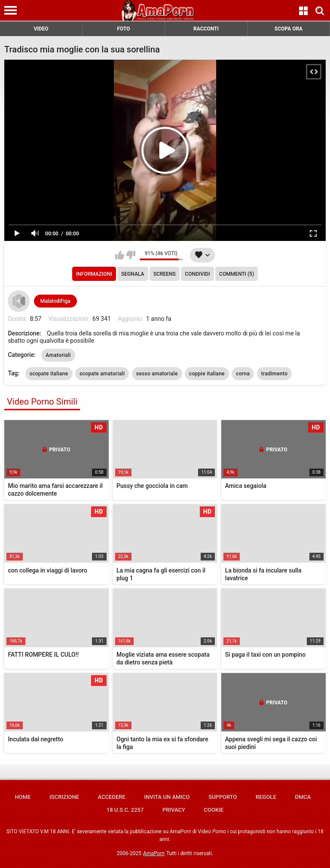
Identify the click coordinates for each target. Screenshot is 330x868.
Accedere (112, 797)
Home (23, 797)
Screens (165, 274)
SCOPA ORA (289, 29)
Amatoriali (58, 355)
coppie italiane (207, 374)
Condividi (197, 274)
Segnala (133, 274)
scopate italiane (49, 374)
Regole (266, 797)
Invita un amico (167, 797)
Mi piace (120, 255)
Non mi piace (131, 255)
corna (243, 374)
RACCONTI (206, 29)
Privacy (174, 810)
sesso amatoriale (157, 374)
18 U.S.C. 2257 (125, 810)
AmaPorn (154, 853)
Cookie (214, 810)
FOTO (123, 29)
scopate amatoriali (102, 374)
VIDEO (41, 29)
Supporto (223, 797)
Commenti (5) (237, 274)
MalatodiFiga (55, 301)
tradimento (275, 374)
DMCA (303, 797)
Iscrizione (64, 797)
